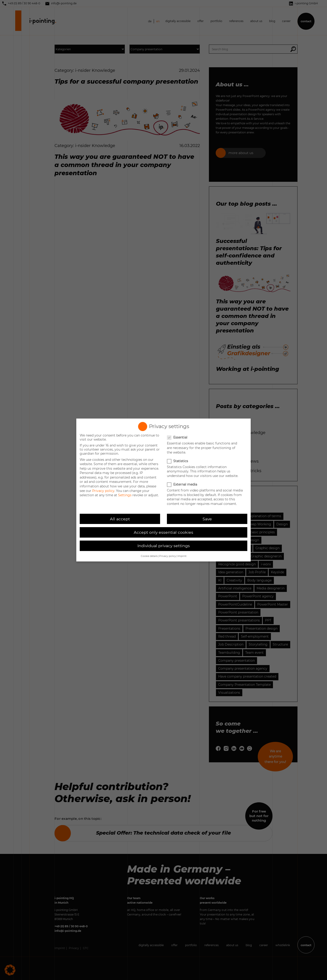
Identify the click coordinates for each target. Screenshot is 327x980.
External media (182, 484)
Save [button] (207, 519)
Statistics (178, 461)
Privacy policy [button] (168, 556)
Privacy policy (103, 491)
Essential (178, 437)
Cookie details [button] (149, 556)
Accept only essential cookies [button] (163, 532)
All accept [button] (120, 519)
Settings (125, 495)
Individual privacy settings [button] (164, 546)
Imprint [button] (182, 556)
